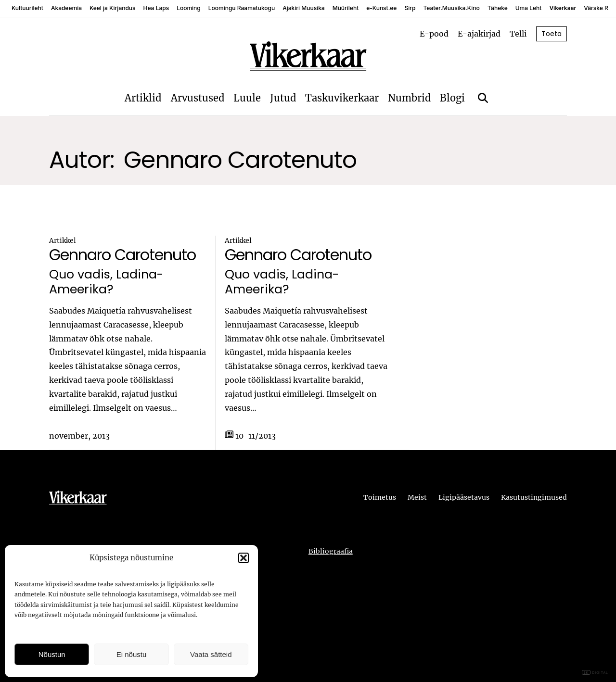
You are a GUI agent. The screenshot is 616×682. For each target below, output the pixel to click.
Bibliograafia (331, 551)
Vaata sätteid (211, 654)
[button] (244, 558)
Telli (518, 34)
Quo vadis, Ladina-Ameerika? (106, 282)
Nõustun (52, 654)
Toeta (552, 34)
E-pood (434, 34)
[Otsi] (483, 98)
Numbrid (409, 98)
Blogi (452, 98)
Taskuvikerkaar (342, 98)
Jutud (283, 98)
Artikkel (63, 240)
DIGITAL (595, 673)
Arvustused (198, 98)
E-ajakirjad (479, 34)
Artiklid (143, 98)
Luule (247, 98)
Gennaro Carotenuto (122, 255)
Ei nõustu (132, 654)
